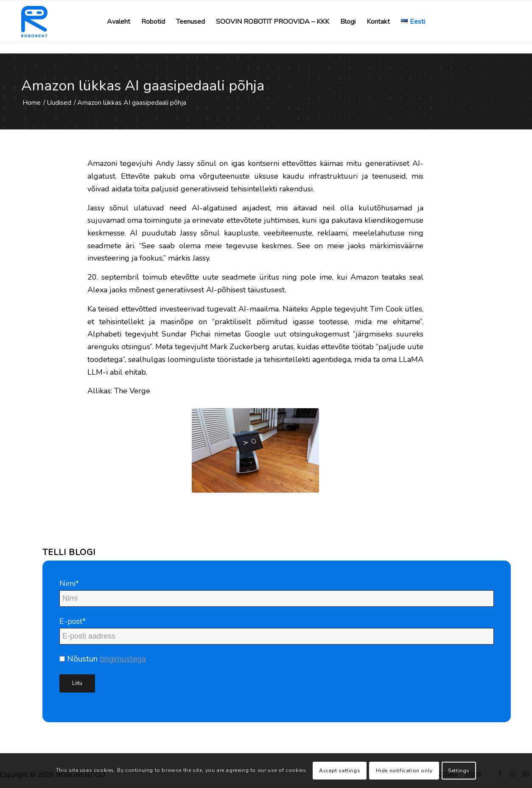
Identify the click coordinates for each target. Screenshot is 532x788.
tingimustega (123, 659)
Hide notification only (404, 771)
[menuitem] (119, 22)
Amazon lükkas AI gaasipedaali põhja (143, 86)
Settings (459, 771)
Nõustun (103, 659)
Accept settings (340, 771)
